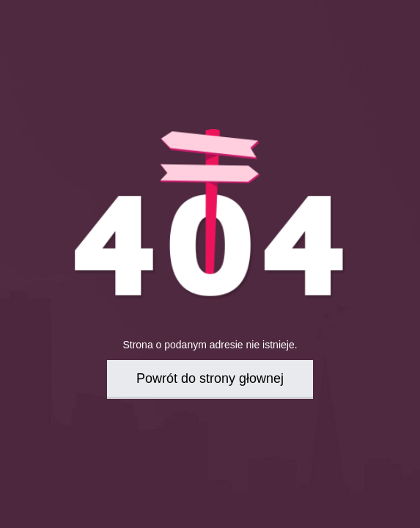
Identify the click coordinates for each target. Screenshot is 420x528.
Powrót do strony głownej (210, 378)
